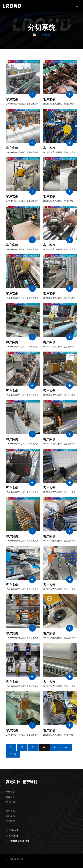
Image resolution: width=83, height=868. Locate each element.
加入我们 (10, 802)
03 (33, 747)
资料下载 (10, 811)
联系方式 (14, 830)
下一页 (13, 754)
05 (55, 747)
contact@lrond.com (19, 841)
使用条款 (10, 816)
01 (11, 747)
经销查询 (13, 836)
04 (44, 747)
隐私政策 (10, 821)
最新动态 (10, 797)
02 (22, 747)
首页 (35, 35)
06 (66, 747)
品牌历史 (10, 792)
